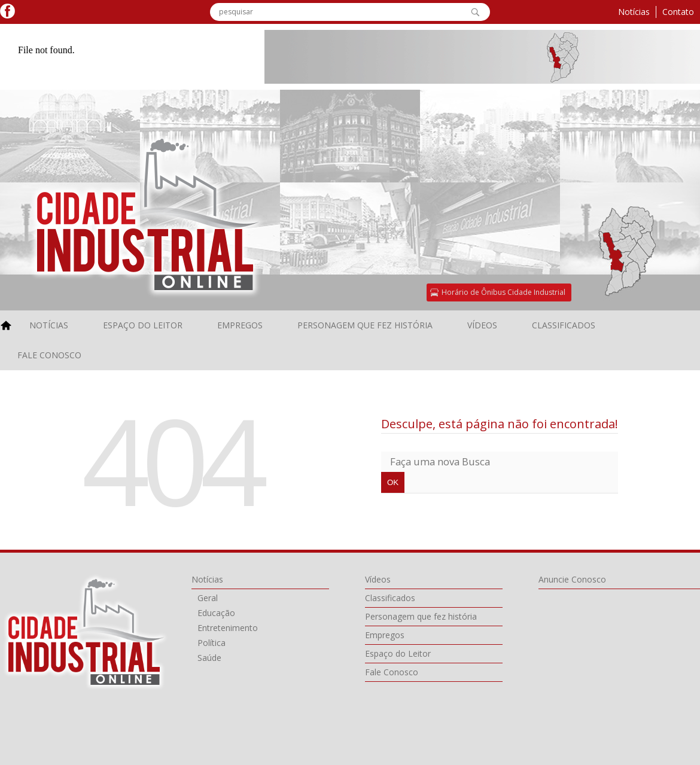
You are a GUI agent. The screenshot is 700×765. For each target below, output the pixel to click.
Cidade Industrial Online (86, 632)
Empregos (240, 325)
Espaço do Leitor (143, 325)
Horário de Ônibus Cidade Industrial (503, 292)
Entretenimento (228, 628)
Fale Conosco (49, 355)
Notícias (634, 12)
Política (211, 643)
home (8, 325)
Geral (208, 598)
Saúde (209, 658)
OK (475, 12)
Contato (678, 12)
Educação (216, 613)
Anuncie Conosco (572, 579)
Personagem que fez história (365, 325)
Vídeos (482, 325)
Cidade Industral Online (148, 214)
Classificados (564, 325)
